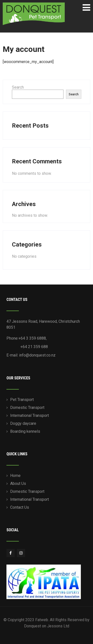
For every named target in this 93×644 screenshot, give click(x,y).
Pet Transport (22, 400)
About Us (18, 483)
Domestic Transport (27, 408)
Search (18, 87)
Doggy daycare (23, 423)
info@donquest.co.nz (37, 355)
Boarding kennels (25, 431)
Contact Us (20, 507)
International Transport (30, 415)
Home (15, 476)
